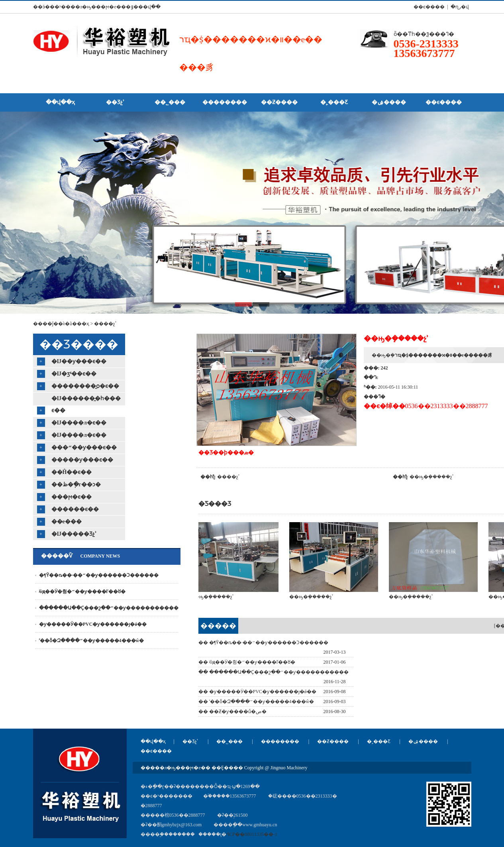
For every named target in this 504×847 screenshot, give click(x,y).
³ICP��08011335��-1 (252, 834)
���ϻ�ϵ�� (72, 497)
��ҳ (83, 324)
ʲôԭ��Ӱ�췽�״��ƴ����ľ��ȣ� (82, 592)
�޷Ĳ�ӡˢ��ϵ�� (74, 374)
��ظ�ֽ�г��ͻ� (76, 484)
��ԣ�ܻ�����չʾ (432, 477)
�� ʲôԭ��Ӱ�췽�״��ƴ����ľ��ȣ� (247, 662)
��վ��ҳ (153, 741)
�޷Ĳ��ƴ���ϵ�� (79, 361)
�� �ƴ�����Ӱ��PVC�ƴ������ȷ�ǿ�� (257, 692)
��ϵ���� (156, 751)
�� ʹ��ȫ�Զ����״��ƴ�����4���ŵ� (256, 702)
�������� (280, 741)
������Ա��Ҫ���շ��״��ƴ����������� (109, 608)
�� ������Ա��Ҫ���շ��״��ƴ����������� (274, 672)
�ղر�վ (460, 7)
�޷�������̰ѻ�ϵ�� (85, 386)
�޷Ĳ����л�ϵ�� (79, 423)
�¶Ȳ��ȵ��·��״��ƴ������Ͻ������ (99, 575)
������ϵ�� (75, 509)
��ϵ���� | (429, 7)
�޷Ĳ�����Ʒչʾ (74, 534)
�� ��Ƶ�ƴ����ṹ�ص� (232, 711)
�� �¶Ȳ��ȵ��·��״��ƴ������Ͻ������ (263, 643)
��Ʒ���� (79, 344)
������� (218, 628)
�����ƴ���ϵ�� (82, 460)
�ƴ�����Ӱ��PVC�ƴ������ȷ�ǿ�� (93, 624)
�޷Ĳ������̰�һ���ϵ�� (86, 404)
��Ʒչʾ (190, 741)
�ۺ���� (423, 741)
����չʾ (105, 324)
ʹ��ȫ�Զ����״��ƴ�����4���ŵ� (92, 641)
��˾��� (229, 741)
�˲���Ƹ (379, 741)
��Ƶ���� (333, 741)
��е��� (67, 522)
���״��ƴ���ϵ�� (84, 447)
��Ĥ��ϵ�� (72, 472)
